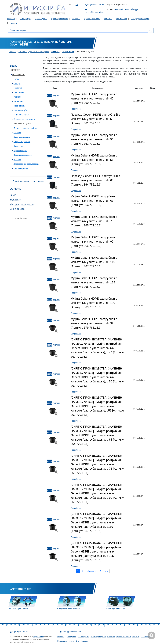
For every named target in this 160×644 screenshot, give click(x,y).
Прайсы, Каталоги (92, 19)
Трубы (16, 79)
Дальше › (91, 571)
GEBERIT (55, 52)
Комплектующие (21, 168)
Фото (50, 95)
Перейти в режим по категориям (28, 181)
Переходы (18, 101)
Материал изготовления (22, 204)
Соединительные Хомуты (69, 608)
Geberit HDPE (68, 52)
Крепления (18, 146)
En (77, 5)
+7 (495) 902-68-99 (96, 5)
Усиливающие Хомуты (18, 608)
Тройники (18, 88)
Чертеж (56, 95)
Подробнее (76, 109)
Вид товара (16, 200)
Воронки (17, 160)
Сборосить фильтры (19, 218)
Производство (41, 19)
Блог (78, 641)
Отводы (17, 84)
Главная (11, 19)
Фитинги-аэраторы (22, 115)
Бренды (13, 66)
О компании (121, 19)
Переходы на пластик (116, 608)
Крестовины (19, 92)
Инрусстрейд (38, 636)
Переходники (19, 106)
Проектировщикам (59, 19)
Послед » (104, 571)
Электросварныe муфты (24, 119)
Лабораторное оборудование (26, 164)
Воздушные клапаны (23, 155)
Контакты (76, 19)
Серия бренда (17, 209)
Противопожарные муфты (25, 128)
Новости (14, 23)
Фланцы (17, 133)
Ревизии (17, 97)
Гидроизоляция (20, 151)
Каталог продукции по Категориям (34, 52)
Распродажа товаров (140, 19)
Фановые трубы (21, 110)
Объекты (108, 19)
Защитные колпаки (22, 137)
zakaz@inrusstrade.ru (95, 12)
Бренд (13, 195)
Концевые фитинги (22, 142)
